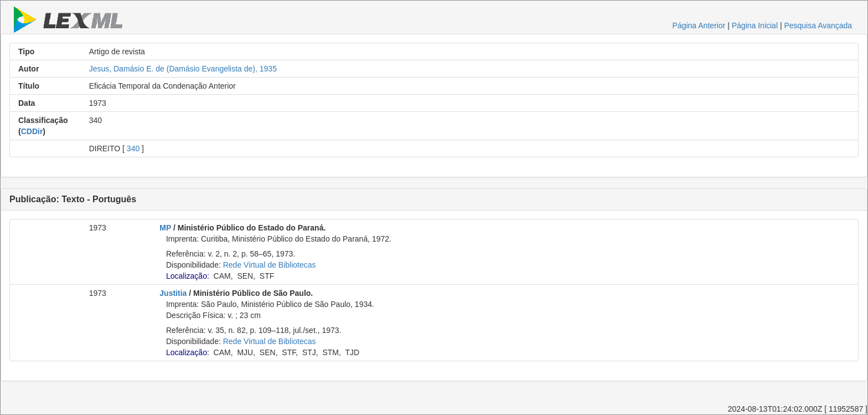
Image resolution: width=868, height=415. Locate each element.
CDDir (32, 131)
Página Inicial (755, 25)
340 (133, 148)
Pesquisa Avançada (818, 25)
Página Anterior (699, 25)
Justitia (173, 293)
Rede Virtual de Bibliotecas (270, 265)
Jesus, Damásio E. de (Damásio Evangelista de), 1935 (183, 69)
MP (165, 228)
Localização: (188, 276)
